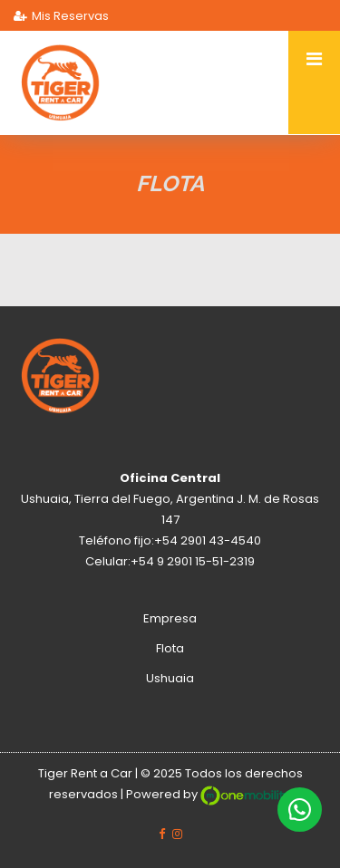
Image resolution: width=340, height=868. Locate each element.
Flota (170, 648)
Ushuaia (170, 678)
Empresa (170, 618)
